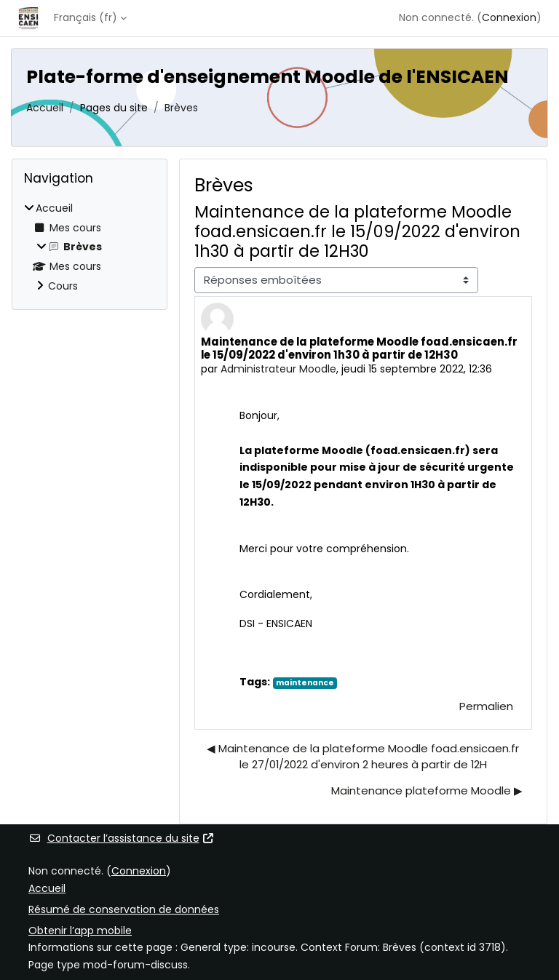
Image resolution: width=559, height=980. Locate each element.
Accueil (45, 108)
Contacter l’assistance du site (122, 838)
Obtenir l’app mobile (80, 931)
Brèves (181, 108)
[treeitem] (90, 248)
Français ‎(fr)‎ (86, 17)
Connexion (509, 17)
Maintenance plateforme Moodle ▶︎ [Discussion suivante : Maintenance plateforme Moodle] (427, 790)
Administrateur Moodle (278, 369)
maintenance (305, 683)
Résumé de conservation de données (124, 909)
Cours (63, 286)
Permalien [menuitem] (486, 706)
